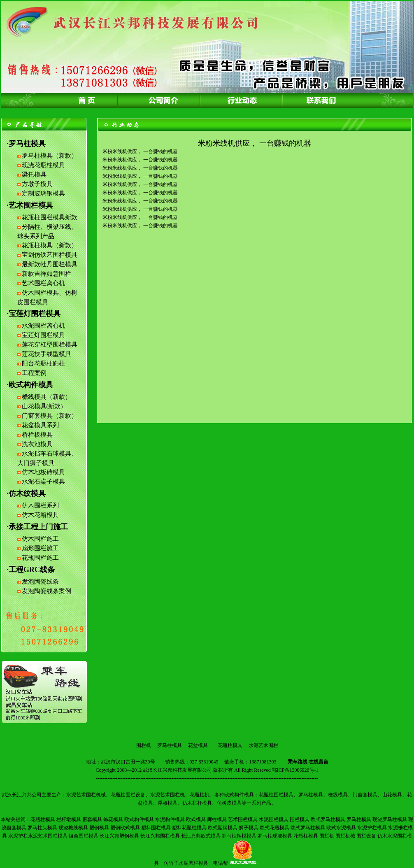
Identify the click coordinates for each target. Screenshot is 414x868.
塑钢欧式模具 (125, 828)
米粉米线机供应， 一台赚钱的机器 (140, 151)
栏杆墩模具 (69, 819)
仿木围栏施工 (40, 539)
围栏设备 (366, 836)
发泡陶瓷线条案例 (47, 591)
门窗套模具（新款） (50, 416)
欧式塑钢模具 (223, 828)
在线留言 (319, 762)
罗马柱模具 (170, 745)
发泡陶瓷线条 (40, 582)
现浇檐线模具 (73, 828)
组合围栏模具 (84, 836)
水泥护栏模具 (372, 828)
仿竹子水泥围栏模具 (186, 863)
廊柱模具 (217, 819)
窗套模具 (92, 819)
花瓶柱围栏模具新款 (50, 217)
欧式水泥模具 (341, 828)
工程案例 (34, 373)
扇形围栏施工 (40, 548)
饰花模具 (113, 819)
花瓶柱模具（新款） (50, 245)
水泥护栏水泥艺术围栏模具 (38, 836)
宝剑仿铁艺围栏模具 (50, 255)
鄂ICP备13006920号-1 (295, 770)
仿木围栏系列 (40, 505)
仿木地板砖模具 (43, 472)
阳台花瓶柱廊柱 (43, 363)
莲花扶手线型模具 (47, 354)
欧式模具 (196, 819)
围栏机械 (345, 836)
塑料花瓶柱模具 (189, 828)
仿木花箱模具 (40, 515)
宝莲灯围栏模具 (43, 335)
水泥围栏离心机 (43, 326)
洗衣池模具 (37, 444)
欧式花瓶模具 (274, 828)
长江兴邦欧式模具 (201, 836)
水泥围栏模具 (274, 819)
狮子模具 (249, 828)
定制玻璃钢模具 (43, 193)
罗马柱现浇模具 (275, 836)
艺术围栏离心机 (43, 283)
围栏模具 (300, 819)
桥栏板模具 (37, 435)
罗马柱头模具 (42, 828)
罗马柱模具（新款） (50, 156)
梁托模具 (34, 175)
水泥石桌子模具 (43, 482)
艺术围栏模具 (243, 819)
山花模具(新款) (42, 406)
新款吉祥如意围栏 (47, 274)
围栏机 (144, 745)
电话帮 (221, 863)
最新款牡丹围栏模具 (50, 264)
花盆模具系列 (40, 425)
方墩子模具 (37, 184)
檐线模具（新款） (47, 397)
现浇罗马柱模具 (390, 819)
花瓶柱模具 (230, 745)
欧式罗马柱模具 (328, 819)
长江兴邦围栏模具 (160, 836)
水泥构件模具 (170, 819)
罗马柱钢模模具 (239, 836)
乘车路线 (298, 762)
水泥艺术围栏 (263, 745)
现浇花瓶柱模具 (43, 165)
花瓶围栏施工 (40, 558)
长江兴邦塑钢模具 (119, 836)
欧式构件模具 (139, 819)
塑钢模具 (99, 828)
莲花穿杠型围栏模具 (50, 344)
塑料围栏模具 (156, 828)
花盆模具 (198, 745)
